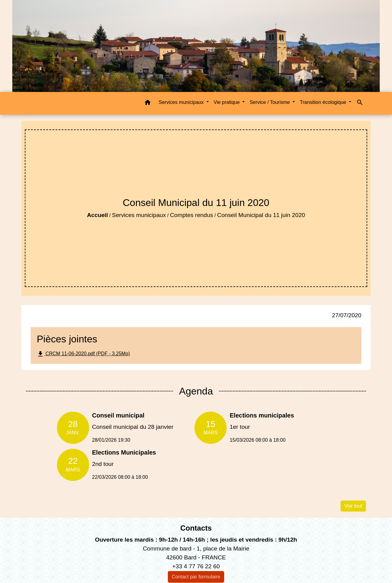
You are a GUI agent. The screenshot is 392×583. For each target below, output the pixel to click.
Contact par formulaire (196, 577)
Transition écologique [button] (324, 102)
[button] (148, 103)
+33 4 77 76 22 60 (196, 566)
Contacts (196, 528)
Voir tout (353, 506)
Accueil (97, 215)
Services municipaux (139, 215)
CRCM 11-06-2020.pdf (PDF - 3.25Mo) (83, 354)
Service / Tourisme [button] (270, 102)
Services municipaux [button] (182, 102)
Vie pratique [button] (228, 102)
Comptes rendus (192, 215)
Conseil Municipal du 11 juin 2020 (261, 215)
